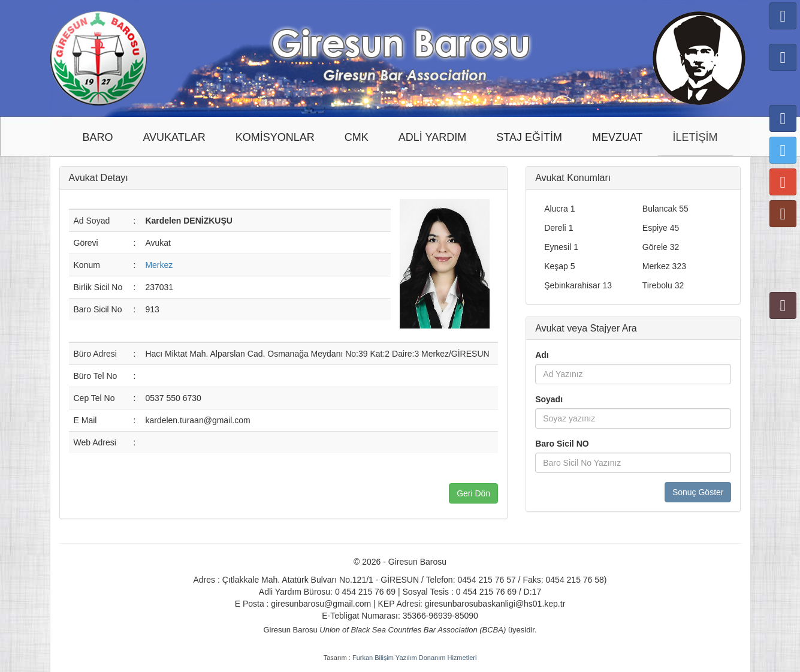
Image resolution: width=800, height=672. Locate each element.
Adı (542, 355)
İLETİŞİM (695, 137)
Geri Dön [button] (473, 493)
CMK (357, 137)
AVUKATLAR (174, 137)
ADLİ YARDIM (432, 137)
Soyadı (549, 399)
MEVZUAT (618, 137)
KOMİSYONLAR (275, 137)
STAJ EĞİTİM (529, 137)
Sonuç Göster (698, 492)
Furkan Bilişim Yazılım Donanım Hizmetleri (414, 658)
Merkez (159, 265)
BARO (97, 137)
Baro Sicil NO (562, 444)
